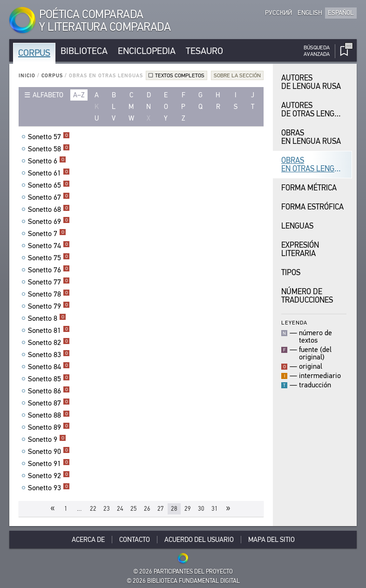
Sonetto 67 (49, 197)
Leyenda (294, 322)
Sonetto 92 (49, 476)
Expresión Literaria (300, 249)
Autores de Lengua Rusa (311, 82)
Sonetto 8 (47, 318)
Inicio (27, 76)
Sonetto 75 (49, 258)
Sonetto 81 (49, 331)
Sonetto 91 (49, 464)
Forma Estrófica (312, 207)
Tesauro (204, 51)
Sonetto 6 (47, 161)
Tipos (291, 273)
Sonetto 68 (49, 210)
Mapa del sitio (271, 540)
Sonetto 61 (49, 173)
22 (93, 509)
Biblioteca (84, 51)
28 (174, 509)
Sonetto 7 (47, 234)
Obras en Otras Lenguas (315, 165)
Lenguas (297, 226)
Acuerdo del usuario (199, 540)
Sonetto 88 (49, 415)
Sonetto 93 (49, 488)
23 (107, 509)
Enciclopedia (147, 51)
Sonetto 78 (49, 294)
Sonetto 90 (49, 452)
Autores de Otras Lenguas (315, 110)
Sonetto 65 (49, 185)
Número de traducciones (307, 296)
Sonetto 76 (49, 270)
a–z (79, 95)
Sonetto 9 (47, 439)
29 (188, 509)
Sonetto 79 (49, 306)
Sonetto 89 (49, 427)
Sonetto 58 (49, 149)
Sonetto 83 (49, 355)
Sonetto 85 (49, 379)
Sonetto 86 (49, 391)
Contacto (135, 540)
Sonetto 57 (49, 137)
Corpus (34, 53)
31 (215, 509)
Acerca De (88, 540)
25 (134, 509)
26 (147, 509)
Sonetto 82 (49, 343)
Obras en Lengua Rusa (311, 137)
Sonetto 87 (49, 403)
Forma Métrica (309, 188)
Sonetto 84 (49, 367)
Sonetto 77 (49, 282)
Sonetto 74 (49, 246)
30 (201, 509)
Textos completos (180, 75)
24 (120, 509)
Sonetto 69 (49, 222)
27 (161, 509)
